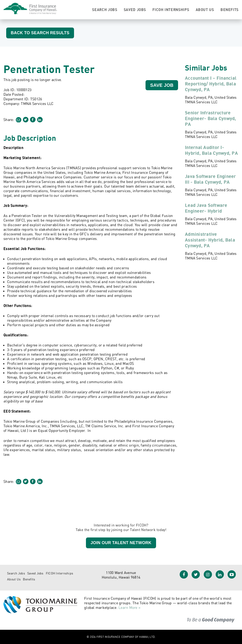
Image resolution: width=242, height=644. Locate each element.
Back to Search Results (40, 33)
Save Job (162, 85)
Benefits (230, 10)
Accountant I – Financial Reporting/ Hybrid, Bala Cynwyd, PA (211, 84)
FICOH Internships (171, 10)
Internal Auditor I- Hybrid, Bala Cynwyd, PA (211, 150)
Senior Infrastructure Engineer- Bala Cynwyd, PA (211, 118)
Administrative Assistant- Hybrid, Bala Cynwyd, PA (210, 240)
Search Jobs (105, 10)
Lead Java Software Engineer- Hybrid (206, 208)
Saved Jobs (135, 10)
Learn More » (129, 607)
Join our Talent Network (121, 543)
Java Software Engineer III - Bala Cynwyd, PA (210, 179)
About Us (205, 10)
